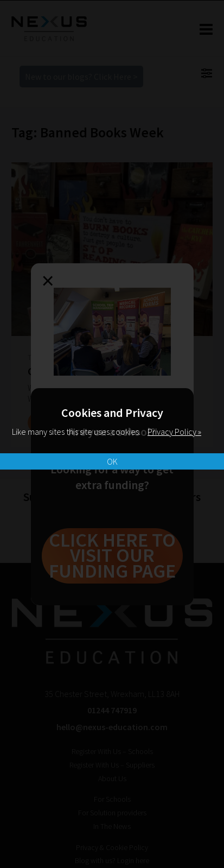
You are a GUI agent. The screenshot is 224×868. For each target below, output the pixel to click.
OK (112, 461)
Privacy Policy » (174, 432)
